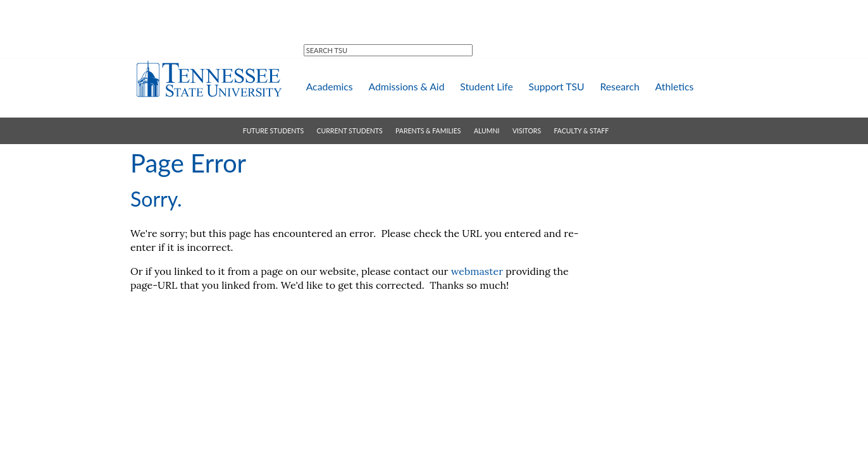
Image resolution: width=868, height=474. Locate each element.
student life (487, 86)
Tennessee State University (209, 79)
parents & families (428, 131)
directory (373, 16)
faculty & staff (582, 131)
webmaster (477, 271)
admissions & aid (406, 86)
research (619, 86)
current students (350, 131)
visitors (527, 131)
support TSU (557, 86)
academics (330, 86)
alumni (487, 131)
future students (273, 131)
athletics (675, 86)
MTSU (322, 15)
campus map (436, 15)
